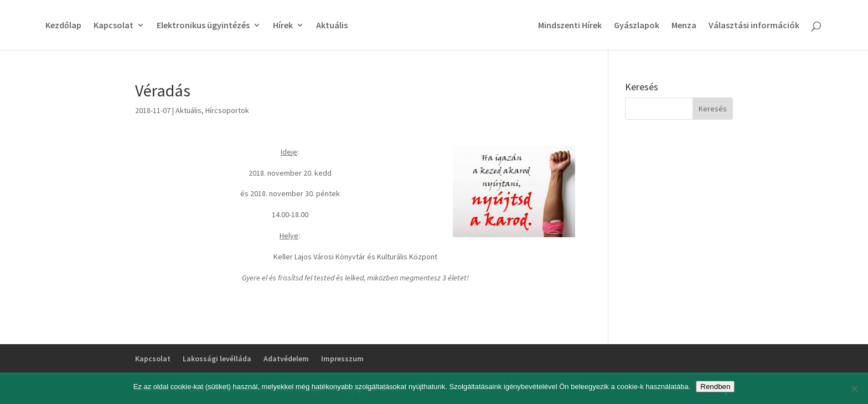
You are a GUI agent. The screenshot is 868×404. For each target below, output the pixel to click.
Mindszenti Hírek (570, 26)
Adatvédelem (286, 359)
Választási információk (754, 26)
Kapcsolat (113, 26)
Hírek (283, 26)
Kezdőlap (63, 26)
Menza (684, 26)
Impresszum (342, 359)
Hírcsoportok (227, 110)
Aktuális (332, 26)
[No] (854, 388)
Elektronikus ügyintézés (203, 26)
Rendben (715, 387)
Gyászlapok (637, 26)
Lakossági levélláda (217, 359)
